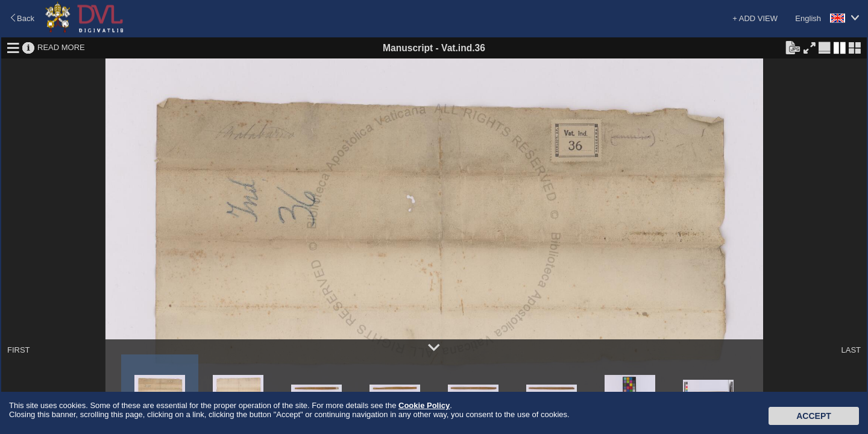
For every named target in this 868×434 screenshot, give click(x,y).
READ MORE (61, 47)
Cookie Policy (424, 405)
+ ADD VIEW (755, 18)
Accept (814, 416)
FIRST (19, 350)
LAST (851, 350)
